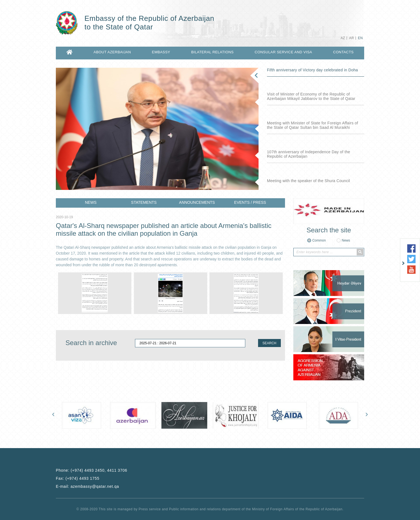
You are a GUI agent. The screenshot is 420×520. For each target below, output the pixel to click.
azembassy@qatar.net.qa (95, 486)
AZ (343, 38)
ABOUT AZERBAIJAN (112, 52)
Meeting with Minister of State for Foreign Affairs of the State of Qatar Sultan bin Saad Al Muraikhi (312, 125)
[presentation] (53, 415)
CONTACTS (343, 52)
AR (352, 38)
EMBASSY (161, 52)
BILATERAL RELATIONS (212, 52)
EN (360, 38)
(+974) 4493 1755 (82, 478)
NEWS (91, 202)
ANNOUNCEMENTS (197, 202)
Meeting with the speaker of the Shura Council (308, 181)
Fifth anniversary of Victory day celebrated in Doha (312, 70)
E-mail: (87, 486)
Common (319, 240)
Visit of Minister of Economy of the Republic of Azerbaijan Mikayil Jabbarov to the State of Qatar (311, 96)
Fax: (78, 478)
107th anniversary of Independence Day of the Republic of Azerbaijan (309, 154)
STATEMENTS (144, 202)
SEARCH (269, 343)
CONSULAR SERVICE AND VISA (283, 52)
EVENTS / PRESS (250, 202)
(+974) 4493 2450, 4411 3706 (99, 470)
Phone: (92, 470)
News (346, 240)
